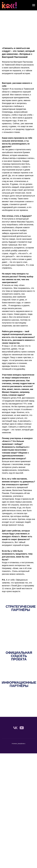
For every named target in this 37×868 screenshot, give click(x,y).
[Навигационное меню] (34, 5)
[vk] (15, 728)
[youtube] (22, 728)
